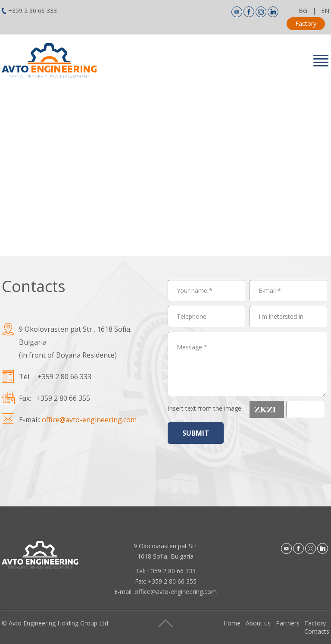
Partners (288, 623)
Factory (306, 24)
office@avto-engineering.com (89, 420)
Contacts (317, 631)
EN (325, 11)
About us (258, 623)
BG (303, 11)
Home (232, 623)
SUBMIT (196, 433)
